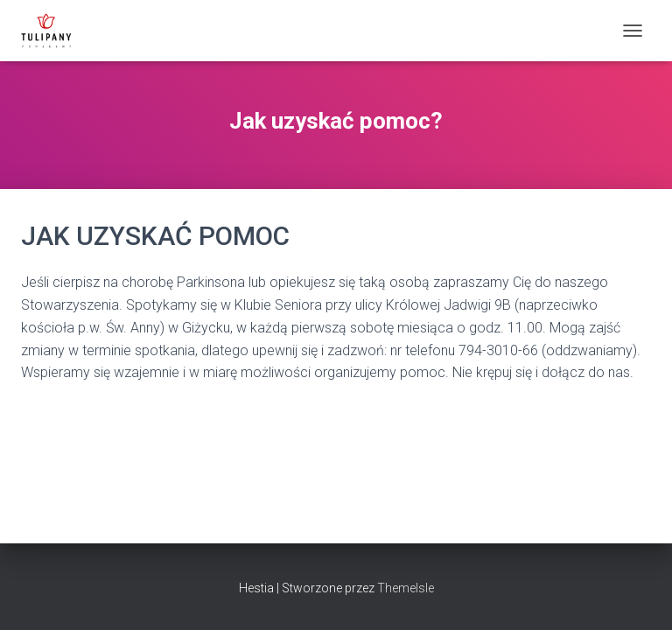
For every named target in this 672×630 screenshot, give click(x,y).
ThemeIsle (406, 588)
